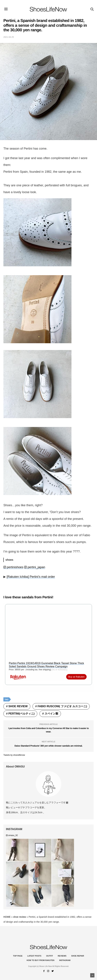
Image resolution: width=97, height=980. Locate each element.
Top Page (18, 956)
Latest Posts (34, 956)
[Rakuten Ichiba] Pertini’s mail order (31, 577)
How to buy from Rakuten (40, 960)
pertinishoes (13, 567)
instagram (65, 960)
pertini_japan (35, 567)
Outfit (50, 956)
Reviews (62, 956)
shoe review (18, 706)
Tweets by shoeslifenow (14, 755)
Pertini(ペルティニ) (21, 714)
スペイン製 (51, 714)
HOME (7, 917)
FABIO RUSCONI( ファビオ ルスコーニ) (62, 706)
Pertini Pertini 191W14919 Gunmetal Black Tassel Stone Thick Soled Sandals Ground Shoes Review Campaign (46, 665)
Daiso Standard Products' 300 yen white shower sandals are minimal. (48, 746)
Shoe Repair (78, 956)
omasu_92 (12, 835)
